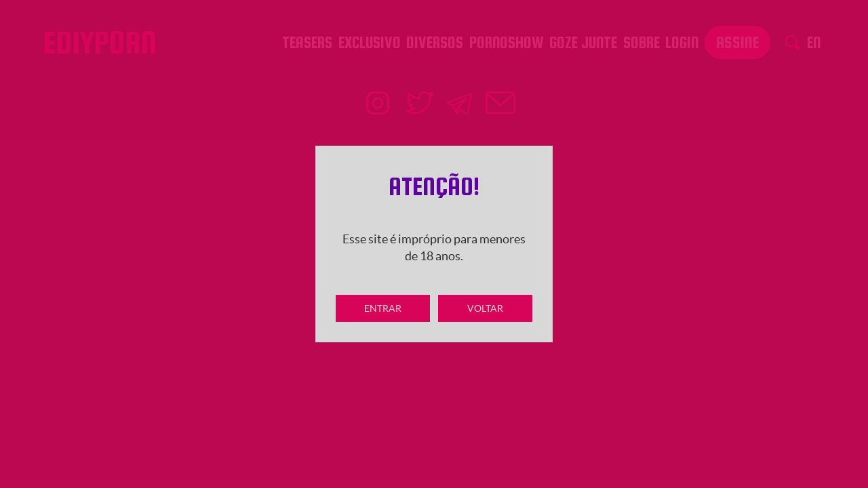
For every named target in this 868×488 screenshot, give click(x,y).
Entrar (383, 308)
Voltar (485, 308)
